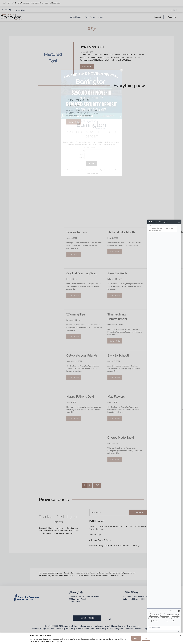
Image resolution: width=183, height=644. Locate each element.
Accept (136, 638)
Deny (146, 638)
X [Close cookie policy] (180, 635)
